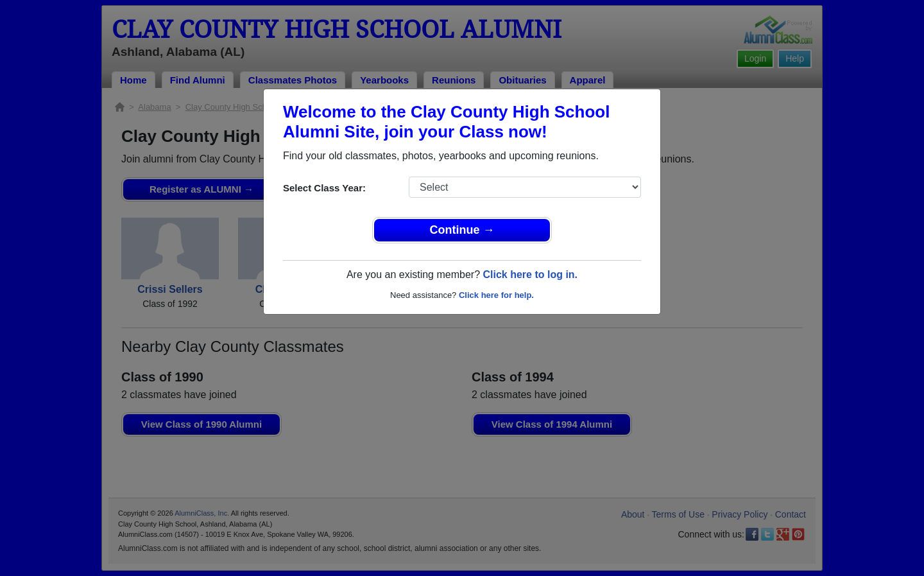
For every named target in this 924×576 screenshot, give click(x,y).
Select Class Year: (324, 188)
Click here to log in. (530, 275)
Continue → (462, 230)
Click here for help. (496, 295)
